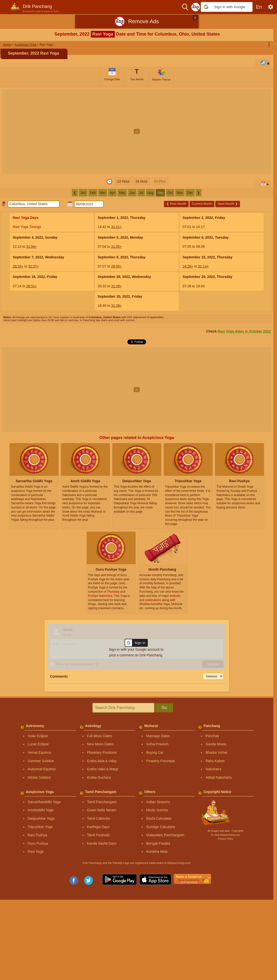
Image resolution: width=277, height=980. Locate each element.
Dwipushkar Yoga (41, 818)
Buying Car (155, 752)
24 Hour (142, 181)
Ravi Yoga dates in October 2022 (244, 331)
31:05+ (116, 247)
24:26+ (188, 266)
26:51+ (31, 286)
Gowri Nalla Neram (102, 810)
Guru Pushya (38, 843)
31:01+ (116, 227)
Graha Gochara (99, 777)
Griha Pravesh (157, 744)
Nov (180, 193)
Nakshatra (214, 769)
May (122, 193)
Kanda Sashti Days (102, 843)
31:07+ (33, 266)
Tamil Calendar (99, 818)
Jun (132, 193)
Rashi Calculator (159, 818)
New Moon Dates (100, 744)
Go (164, 708)
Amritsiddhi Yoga (41, 810)
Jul (141, 193)
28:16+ (18, 266)
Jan (83, 193)
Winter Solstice (39, 777)
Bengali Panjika (158, 843)
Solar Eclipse (38, 736)
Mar (103, 193)
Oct (170, 193)
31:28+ (116, 306)
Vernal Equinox (40, 752)
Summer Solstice (41, 761)
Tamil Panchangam (102, 802)
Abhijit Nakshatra (219, 777)
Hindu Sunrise (157, 810)
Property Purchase (161, 761)
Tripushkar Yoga (40, 827)
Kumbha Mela (157, 852)
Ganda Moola (216, 744)
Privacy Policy (225, 839)
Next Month (228, 204)
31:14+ (203, 266)
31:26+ (116, 286)
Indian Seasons (158, 802)
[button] (227, 7)
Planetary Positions (102, 752)
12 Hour (123, 181)
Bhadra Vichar (217, 752)
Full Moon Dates (100, 736)
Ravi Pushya (38, 835)
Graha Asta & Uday (102, 761)
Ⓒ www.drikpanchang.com (225, 835)
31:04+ (31, 247)
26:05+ (116, 266)
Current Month (202, 204)
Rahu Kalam (215, 761)
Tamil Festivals (99, 835)
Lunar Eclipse (38, 744)
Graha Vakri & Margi (103, 769)
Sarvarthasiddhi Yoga (44, 802)
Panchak (212, 736)
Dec (190, 193)
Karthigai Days (98, 827)
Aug (150, 193)
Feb (93, 193)
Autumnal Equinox (42, 769)
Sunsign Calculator (161, 827)
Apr (112, 193)
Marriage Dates (158, 736)
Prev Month (176, 204)
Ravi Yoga (36, 852)
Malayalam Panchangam (165, 835)
